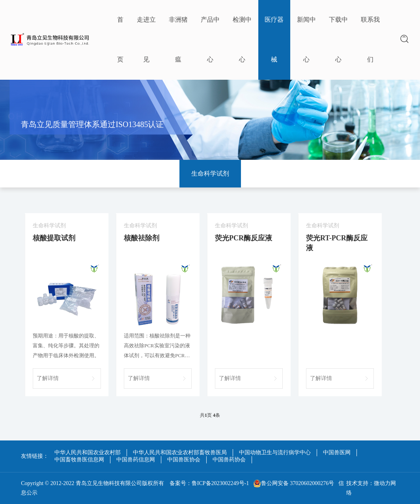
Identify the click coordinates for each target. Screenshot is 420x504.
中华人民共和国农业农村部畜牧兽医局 (180, 452)
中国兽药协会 (229, 460)
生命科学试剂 (210, 173)
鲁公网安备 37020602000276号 (294, 483)
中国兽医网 (337, 452)
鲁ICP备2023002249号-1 (220, 483)
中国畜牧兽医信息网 (79, 460)
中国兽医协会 (184, 460)
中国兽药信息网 (136, 460)
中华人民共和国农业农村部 (88, 452)
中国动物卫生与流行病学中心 (275, 452)
